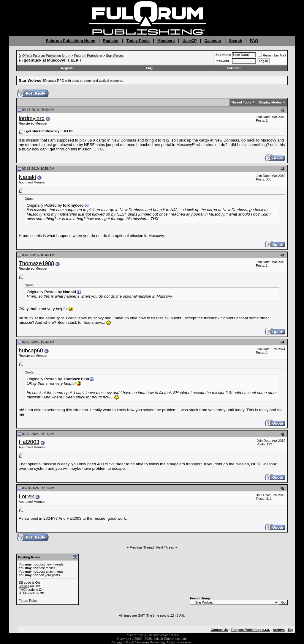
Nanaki (27, 177)
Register (111, 41)
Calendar (213, 41)
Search (235, 41)
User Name (223, 55)
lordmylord (32, 118)
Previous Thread (142, 547)
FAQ (254, 41)
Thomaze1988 (36, 263)
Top (290, 630)
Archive (279, 630)
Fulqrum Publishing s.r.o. (250, 630)
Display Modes (270, 102)
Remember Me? (272, 55)
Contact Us (219, 630)
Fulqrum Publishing (88, 56)
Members (166, 41)
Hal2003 (29, 442)
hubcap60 (31, 350)
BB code (25, 582)
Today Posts (138, 41)
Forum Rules (28, 601)
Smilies (24, 586)
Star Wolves (115, 56)
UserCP (190, 41)
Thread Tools (241, 102)
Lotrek (26, 496)
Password (222, 61)
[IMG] (23, 590)
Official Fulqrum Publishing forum (46, 56)
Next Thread (165, 547)
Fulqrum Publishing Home (71, 41)
